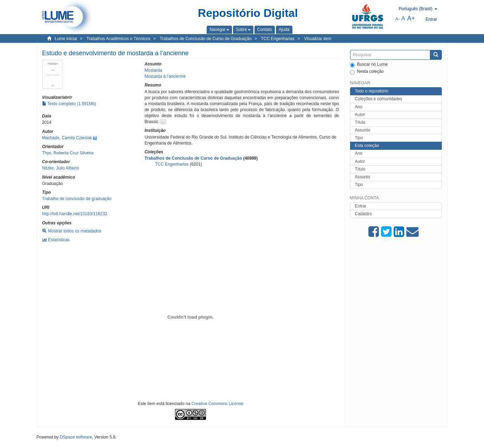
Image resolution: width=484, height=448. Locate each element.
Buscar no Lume (369, 65)
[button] (219, 30)
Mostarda (153, 70)
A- (398, 19)
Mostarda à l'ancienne (165, 76)
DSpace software (76, 437)
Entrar (361, 206)
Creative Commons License (217, 404)
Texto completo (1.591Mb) (69, 104)
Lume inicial (66, 39)
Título (360, 122)
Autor (360, 115)
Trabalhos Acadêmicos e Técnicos (118, 39)
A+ (411, 18)
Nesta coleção (367, 72)
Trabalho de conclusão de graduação (77, 199)
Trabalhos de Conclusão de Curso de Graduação (206, 39)
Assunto (363, 130)
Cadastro (364, 214)
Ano (359, 107)
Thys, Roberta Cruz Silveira (68, 153)
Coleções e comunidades (379, 99)
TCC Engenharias (278, 39)
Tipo (359, 138)
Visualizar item (318, 39)
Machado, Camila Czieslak (67, 138)
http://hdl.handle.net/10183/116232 (75, 214)
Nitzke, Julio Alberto (61, 168)
